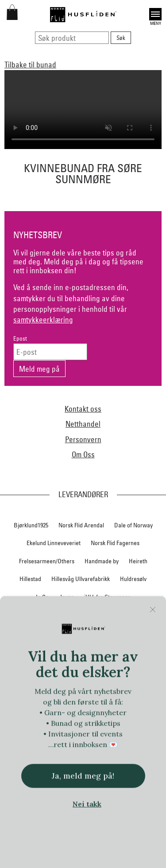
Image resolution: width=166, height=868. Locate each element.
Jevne (66, 597)
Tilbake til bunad (30, 65)
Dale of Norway (133, 525)
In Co (42, 597)
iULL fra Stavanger (107, 597)
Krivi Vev (114, 615)
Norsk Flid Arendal (81, 525)
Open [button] (155, 14)
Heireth (138, 561)
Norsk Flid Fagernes (115, 543)
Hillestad (30, 579)
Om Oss (83, 454)
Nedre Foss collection (96, 633)
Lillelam (144, 615)
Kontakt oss (83, 409)
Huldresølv (133, 579)
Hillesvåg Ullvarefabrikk (81, 579)
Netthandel (83, 424)
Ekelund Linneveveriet (54, 543)
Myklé (51, 633)
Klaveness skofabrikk (39, 615)
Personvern (83, 439)
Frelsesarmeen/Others (47, 561)
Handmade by (102, 561)
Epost (20, 339)
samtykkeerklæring (43, 320)
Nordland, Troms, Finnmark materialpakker (83, 651)
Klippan (84, 615)
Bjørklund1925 (31, 525)
